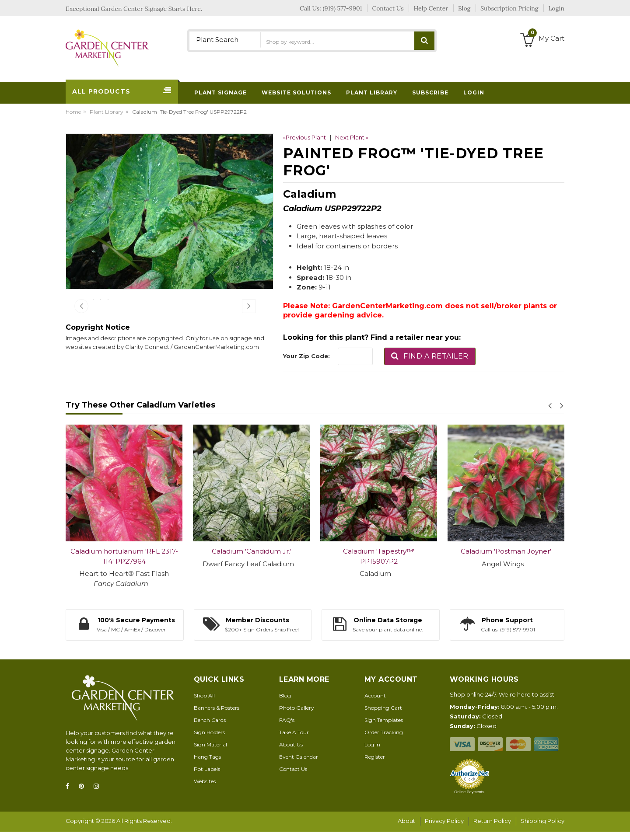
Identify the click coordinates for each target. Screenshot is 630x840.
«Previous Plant (304, 137)
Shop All (204, 705)
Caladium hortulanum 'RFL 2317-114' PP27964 (124, 566)
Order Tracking (384, 741)
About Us (291, 754)
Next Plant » (352, 137)
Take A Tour (294, 741)
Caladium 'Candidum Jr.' (251, 561)
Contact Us (293, 778)
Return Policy (492, 830)
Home (73, 112)
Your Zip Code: (306, 356)
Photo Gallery (297, 717)
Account (375, 705)
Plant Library (107, 112)
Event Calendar (299, 766)
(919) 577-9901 (343, 8)
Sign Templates (384, 729)
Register (375, 766)
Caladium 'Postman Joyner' (506, 561)
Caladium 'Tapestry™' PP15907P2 (379, 566)
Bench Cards (210, 729)
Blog (285, 705)
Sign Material (210, 754)
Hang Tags (207, 766)
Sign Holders (209, 741)
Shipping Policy (542, 830)
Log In (372, 754)
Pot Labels (207, 778)
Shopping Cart (383, 717)
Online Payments (469, 801)
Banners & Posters (217, 717)
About (406, 830)
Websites (205, 790)
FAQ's (287, 729)
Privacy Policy (444, 830)
